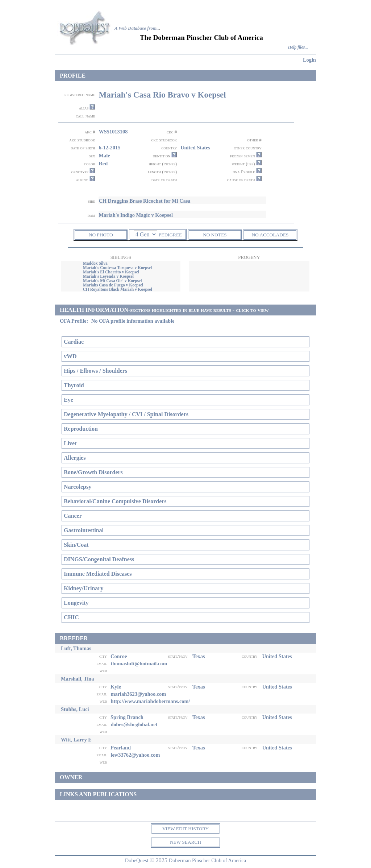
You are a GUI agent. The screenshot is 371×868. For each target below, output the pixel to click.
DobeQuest (137, 860)
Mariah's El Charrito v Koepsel (111, 272)
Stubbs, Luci (75, 709)
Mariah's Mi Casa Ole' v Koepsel (112, 281)
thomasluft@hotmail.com (139, 664)
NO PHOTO (101, 235)
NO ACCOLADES (270, 235)
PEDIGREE (170, 235)
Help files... (298, 47)
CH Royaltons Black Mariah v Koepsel (118, 289)
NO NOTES (215, 235)
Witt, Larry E (76, 740)
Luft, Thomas (76, 648)
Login (309, 60)
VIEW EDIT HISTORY (185, 829)
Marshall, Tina (77, 679)
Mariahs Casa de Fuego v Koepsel (113, 285)
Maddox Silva (95, 263)
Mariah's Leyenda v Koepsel (108, 276)
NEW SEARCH (185, 842)
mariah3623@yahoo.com (138, 694)
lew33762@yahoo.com (135, 755)
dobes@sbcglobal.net (134, 724)
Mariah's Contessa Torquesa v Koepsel (117, 268)
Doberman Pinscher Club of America (207, 860)
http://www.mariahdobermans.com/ (150, 701)
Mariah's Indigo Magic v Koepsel (136, 215)
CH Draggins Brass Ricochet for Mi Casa (144, 201)
